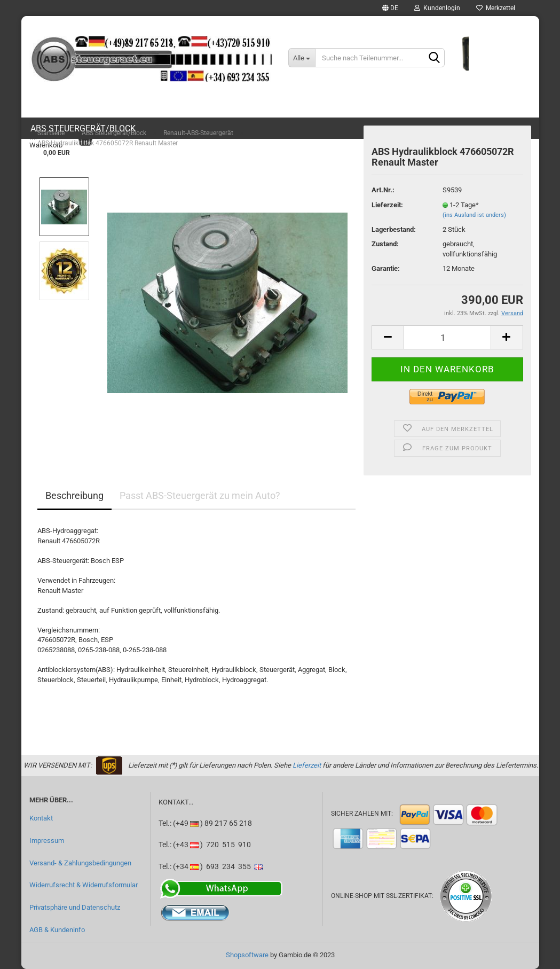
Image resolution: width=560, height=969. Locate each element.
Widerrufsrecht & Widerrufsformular (84, 885)
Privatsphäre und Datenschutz (75, 907)
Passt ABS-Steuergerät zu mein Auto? (200, 495)
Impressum (47, 841)
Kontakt (41, 818)
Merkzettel (496, 8)
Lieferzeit (307, 765)
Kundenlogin (437, 8)
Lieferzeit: (387, 205)
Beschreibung (74, 495)
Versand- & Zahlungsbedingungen (80, 863)
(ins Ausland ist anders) (474, 215)
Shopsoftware (247, 955)
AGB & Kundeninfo (57, 930)
